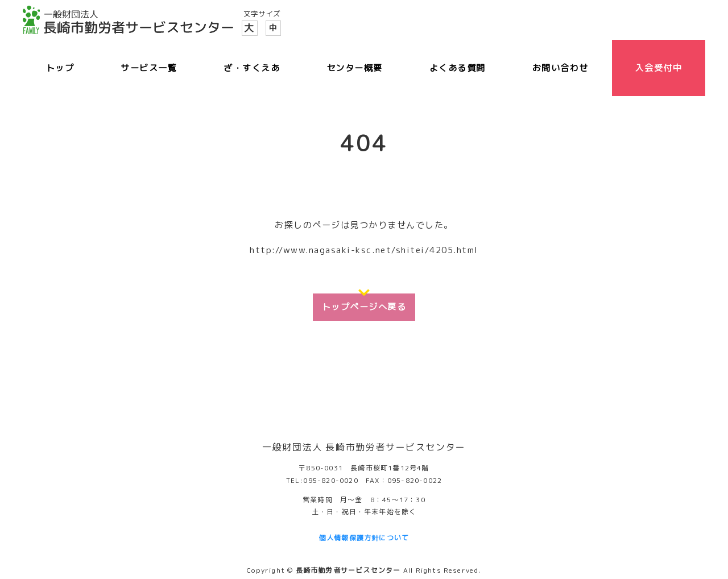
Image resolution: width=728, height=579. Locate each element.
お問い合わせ (561, 68)
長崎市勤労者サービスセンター (348, 570)
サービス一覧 (149, 68)
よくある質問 (458, 68)
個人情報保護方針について (364, 538)
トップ (60, 68)
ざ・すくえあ (252, 68)
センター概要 (355, 68)
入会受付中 (658, 68)
